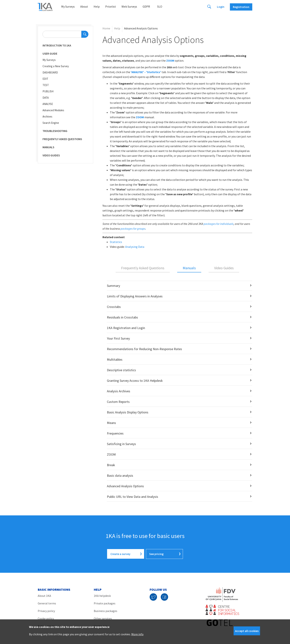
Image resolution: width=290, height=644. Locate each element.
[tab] (143, 268)
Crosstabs (114, 307)
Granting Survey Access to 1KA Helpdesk (135, 381)
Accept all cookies (247, 631)
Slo (160, 6)
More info (137, 634)
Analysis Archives (119, 391)
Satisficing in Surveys (121, 444)
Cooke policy (46, 618)
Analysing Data (135, 247)
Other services (103, 618)
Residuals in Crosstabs (122, 317)
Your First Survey (118, 338)
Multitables (115, 359)
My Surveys (68, 6)
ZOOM (140, 117)
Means (111, 423)
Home (106, 28)
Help (97, 6)
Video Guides (51, 155)
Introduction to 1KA (57, 45)
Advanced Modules (53, 110)
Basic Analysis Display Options (128, 412)
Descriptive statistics (121, 370)
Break (111, 465)
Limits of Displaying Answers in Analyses (135, 296)
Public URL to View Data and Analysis (133, 497)
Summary (113, 286)
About (84, 6)
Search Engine (51, 123)
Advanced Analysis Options (125, 486)
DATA (46, 98)
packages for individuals (219, 224)
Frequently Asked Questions (62, 139)
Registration (241, 7)
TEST (46, 85)
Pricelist (111, 6)
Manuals (48, 147)
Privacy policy (46, 611)
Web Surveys (129, 6)
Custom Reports (118, 402)
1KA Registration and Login (126, 328)
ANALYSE (48, 104)
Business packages (106, 611)
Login (221, 7)
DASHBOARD (50, 72)
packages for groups (133, 229)
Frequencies (115, 433)
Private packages (105, 603)
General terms (47, 603)
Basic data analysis (120, 476)
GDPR (146, 6)
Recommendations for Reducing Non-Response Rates (144, 349)
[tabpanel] (177, 391)
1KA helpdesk (102, 596)
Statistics (116, 242)
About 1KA (44, 596)
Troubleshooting (55, 131)
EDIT (45, 79)
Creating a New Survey (56, 66)
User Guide (50, 54)
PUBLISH (48, 91)
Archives (47, 116)
